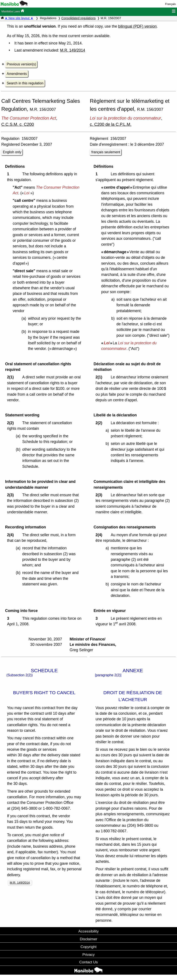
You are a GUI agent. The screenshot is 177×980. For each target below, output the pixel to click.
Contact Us (88, 962)
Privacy (89, 955)
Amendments (17, 74)
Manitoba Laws (13, 11)
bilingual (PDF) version (137, 26)
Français (170, 4)
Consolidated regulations (79, 18)
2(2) (11, 423)
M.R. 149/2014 (73, 50)
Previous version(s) (21, 64)
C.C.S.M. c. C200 (18, 124)
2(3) (11, 495)
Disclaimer (89, 939)
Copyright (88, 947)
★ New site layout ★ (19, 18)
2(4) (11, 535)
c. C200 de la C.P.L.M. (111, 124)
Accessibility (88, 931)
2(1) (11, 377)
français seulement (106, 152)
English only (12, 152)
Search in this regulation (25, 83)
